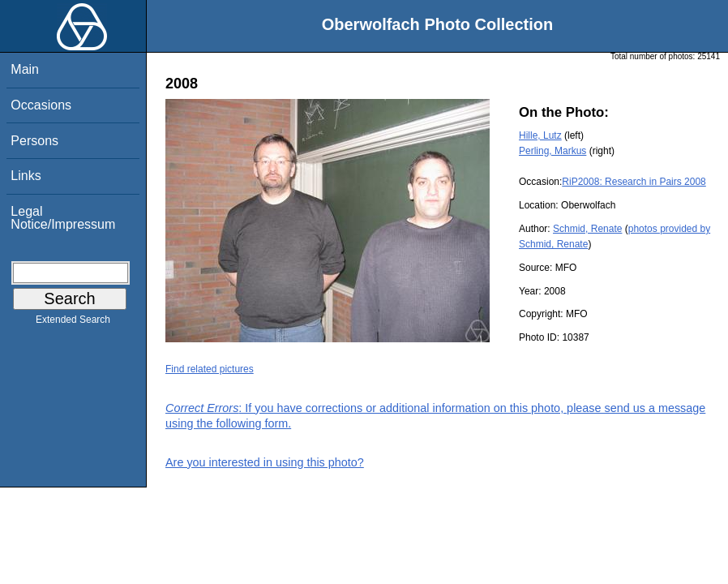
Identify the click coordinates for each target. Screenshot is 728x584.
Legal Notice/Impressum (63, 218)
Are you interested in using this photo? (265, 462)
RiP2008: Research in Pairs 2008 (634, 182)
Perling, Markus (552, 151)
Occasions (41, 105)
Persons (34, 141)
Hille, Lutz (540, 135)
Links (26, 176)
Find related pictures (210, 369)
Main (25, 69)
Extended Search (73, 323)
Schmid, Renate (587, 229)
